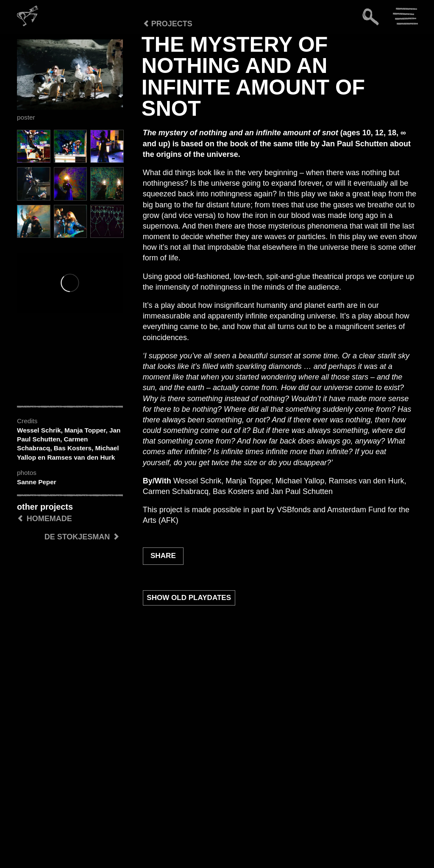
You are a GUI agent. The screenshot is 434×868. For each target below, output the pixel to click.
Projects (168, 24)
